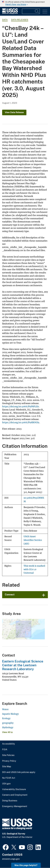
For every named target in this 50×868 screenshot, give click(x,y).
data (5, 20)
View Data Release (14, 112)
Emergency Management (15, 806)
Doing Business (10, 801)
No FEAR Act (9, 778)
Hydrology (8, 727)
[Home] (10, 13)
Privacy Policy (9, 761)
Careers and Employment (15, 795)
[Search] (37, 11)
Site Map (7, 767)
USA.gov (6, 784)
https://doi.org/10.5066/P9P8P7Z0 (20, 406)
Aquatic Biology (10, 714)
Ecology (6, 718)
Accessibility (9, 744)
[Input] (31, 11)
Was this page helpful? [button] (26, 865)
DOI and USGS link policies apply (19, 772)
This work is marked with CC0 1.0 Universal (34, 569)
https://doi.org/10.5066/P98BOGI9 (21, 422)
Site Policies (8, 755)
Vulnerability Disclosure (14, 789)
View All (7, 732)
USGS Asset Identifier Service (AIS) (33, 540)
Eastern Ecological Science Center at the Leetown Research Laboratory (23, 665)
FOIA (5, 750)
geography (8, 723)
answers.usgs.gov (11, 859)
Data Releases (20, 20)
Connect (10, 595)
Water (5, 709)
